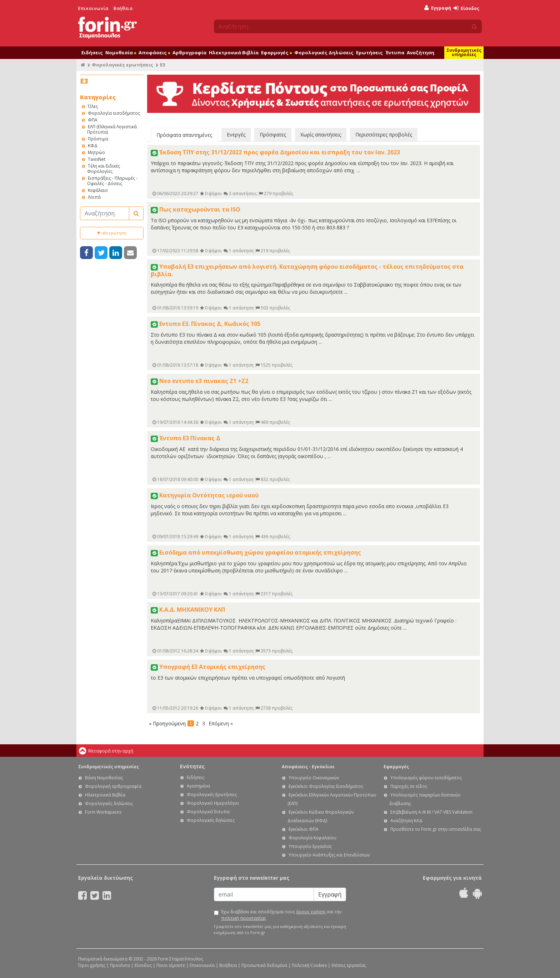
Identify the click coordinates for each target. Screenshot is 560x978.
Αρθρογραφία (189, 53)
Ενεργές (236, 135)
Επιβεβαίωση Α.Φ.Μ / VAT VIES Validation (431, 812)
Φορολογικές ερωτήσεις (122, 65)
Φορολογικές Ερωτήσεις (212, 795)
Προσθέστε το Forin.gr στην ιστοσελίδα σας (436, 829)
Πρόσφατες (273, 135)
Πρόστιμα (98, 139)
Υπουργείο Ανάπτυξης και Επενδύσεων (329, 855)
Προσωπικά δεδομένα (264, 965)
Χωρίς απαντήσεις (321, 135)
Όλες (93, 106)
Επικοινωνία (93, 8)
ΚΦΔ (93, 146)
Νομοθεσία (121, 53)
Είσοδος (466, 8)
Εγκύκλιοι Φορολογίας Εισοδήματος (326, 786)
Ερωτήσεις (369, 53)
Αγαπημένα (198, 786)
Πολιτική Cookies (309, 965)
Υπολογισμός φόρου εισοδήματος (426, 778)
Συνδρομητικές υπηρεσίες (464, 52)
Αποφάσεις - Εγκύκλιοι (308, 767)
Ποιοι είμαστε (171, 965)
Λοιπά (94, 197)
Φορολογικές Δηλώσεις (324, 53)
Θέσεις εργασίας (349, 965)
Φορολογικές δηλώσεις (109, 803)
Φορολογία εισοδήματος (114, 113)
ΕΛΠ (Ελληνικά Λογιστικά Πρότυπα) (112, 129)
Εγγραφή (438, 8)
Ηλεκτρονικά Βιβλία (234, 53)
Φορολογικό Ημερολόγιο (213, 803)
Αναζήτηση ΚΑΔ (406, 821)
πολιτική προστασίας (244, 918)
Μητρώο (96, 152)
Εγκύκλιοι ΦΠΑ (304, 829)
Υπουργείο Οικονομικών (314, 778)
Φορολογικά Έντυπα (208, 812)
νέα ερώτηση (112, 233)
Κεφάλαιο (98, 190)
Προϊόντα (120, 965)
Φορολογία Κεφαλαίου (312, 838)
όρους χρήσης (311, 912)
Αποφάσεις (154, 53)
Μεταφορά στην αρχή (111, 751)
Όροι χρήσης (92, 965)
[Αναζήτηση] (105, 213)
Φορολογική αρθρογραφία (113, 786)
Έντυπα (395, 53)
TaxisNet (97, 159)
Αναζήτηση (421, 53)
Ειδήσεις (92, 53)
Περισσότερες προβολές (384, 135)
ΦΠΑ (93, 120)
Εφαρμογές (276, 53)
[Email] (264, 894)
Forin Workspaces (103, 812)
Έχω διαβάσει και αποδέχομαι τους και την (281, 915)
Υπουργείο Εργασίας (310, 846)
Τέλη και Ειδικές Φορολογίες (104, 169)
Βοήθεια (123, 8)
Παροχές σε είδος (409, 786)
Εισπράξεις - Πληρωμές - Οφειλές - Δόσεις (112, 181)
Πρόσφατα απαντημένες (184, 135)
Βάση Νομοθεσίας (104, 778)
